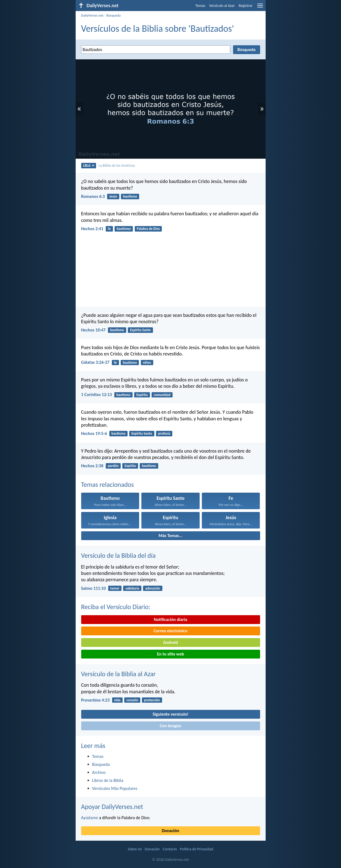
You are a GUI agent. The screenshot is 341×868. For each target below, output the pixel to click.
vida (117, 700)
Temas (200, 6)
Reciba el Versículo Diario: (116, 607)
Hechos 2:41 (92, 229)
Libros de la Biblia (108, 780)
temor (115, 588)
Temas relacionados (108, 485)
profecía (164, 433)
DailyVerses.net (92, 15)
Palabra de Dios (148, 229)
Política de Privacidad (197, 849)
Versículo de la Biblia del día (118, 555)
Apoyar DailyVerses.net (112, 807)
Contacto (170, 849)
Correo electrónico (170, 631)
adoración (153, 588)
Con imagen (170, 726)
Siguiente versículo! (170, 714)
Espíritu (142, 395)
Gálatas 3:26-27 (95, 362)
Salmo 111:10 (94, 588)
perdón (113, 466)
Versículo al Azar (222, 6)
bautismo (130, 196)
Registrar (245, 6)
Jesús (113, 196)
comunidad (162, 395)
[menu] (260, 8)
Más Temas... (170, 536)
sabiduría (132, 588)
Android (170, 642)
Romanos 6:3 (93, 196)
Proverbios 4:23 (96, 700)
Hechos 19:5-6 (94, 433)
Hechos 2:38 (92, 466)
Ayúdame (90, 818)
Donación (170, 831)
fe (109, 229)
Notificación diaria (170, 619)
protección (152, 700)
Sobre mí (135, 849)
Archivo (99, 772)
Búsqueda (113, 15)
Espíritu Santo (140, 330)
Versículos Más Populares (115, 788)
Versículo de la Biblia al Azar (118, 674)
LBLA (88, 165)
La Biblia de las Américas (117, 165)
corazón (132, 700)
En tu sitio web (170, 654)
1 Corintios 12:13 (97, 395)
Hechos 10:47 (93, 330)
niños (147, 363)
